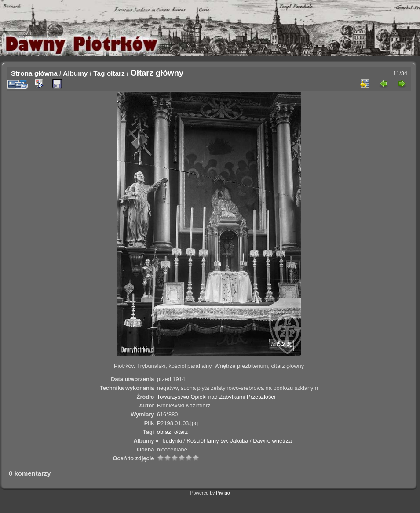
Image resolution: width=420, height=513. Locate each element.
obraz (164, 432)
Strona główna (34, 73)
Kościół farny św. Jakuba (217, 441)
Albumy (75, 73)
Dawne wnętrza (272, 441)
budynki (172, 441)
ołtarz (116, 73)
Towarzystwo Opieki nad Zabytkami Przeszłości (216, 397)
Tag (99, 73)
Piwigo (223, 493)
